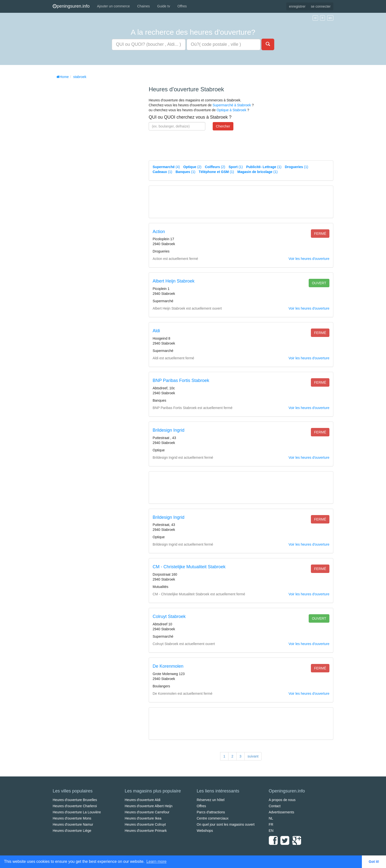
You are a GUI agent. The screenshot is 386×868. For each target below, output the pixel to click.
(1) (236, 167)
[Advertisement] (90, 155)
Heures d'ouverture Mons (72, 818)
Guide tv (164, 6)
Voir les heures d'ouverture (309, 259)
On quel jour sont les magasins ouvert (226, 824)
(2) (192, 167)
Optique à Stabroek (232, 110)
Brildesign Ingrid (169, 430)
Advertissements (281, 812)
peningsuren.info (71, 6)
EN (271, 831)
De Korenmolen (168, 666)
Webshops (205, 831)
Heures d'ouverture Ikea (143, 818)
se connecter (321, 6)
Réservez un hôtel (211, 800)
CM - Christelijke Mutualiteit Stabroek (189, 567)
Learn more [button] (157, 861)
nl (315, 18)
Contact (275, 806)
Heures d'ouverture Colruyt (145, 824)
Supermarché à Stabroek (232, 105)
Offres (182, 6)
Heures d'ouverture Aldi (143, 800)
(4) (166, 167)
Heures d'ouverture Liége (72, 831)
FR (271, 824)
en (330, 18)
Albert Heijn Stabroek (174, 281)
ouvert (319, 283)
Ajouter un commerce (113, 6)
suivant (253, 756)
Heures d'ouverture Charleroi (75, 806)
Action (159, 232)
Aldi (156, 331)
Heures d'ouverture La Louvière (77, 812)
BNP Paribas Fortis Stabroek (181, 380)
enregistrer (297, 6)
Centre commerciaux (213, 818)
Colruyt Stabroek (169, 616)
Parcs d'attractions (211, 812)
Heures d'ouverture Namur (73, 824)
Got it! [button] (374, 862)
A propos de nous (282, 800)
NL (271, 818)
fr (322, 18)
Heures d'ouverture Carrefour (147, 812)
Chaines (143, 6)
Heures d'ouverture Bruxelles (75, 800)
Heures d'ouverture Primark (146, 831)
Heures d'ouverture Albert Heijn (149, 806)
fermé (320, 234)
